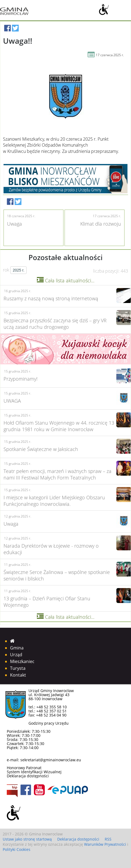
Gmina (17, 648)
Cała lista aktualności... (66, 280)
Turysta (18, 668)
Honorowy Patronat (24, 768)
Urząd (16, 655)
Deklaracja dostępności (28, 776)
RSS (108, 839)
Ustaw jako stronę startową (27, 839)
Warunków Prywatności (105, 844)
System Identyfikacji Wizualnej (34, 772)
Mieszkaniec (22, 661)
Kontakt (18, 675)
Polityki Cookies (17, 849)
